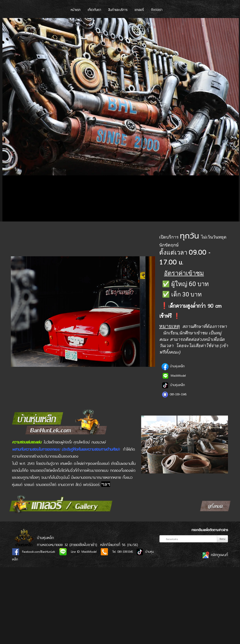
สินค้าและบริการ (118, 9)
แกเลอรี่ (139, 9)
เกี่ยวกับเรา (94, 9)
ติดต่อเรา (157, 9)
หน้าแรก (76, 9)
